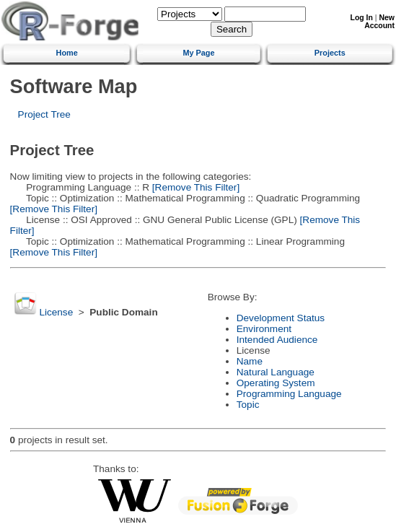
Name (250, 361)
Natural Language (276, 372)
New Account (379, 22)
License (56, 312)
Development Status (281, 318)
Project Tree (44, 114)
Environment (264, 329)
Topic (248, 405)
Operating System (276, 383)
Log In (362, 18)
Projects (330, 53)
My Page (198, 53)
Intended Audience (277, 340)
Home (67, 53)
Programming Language (289, 394)
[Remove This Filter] (194, 187)
